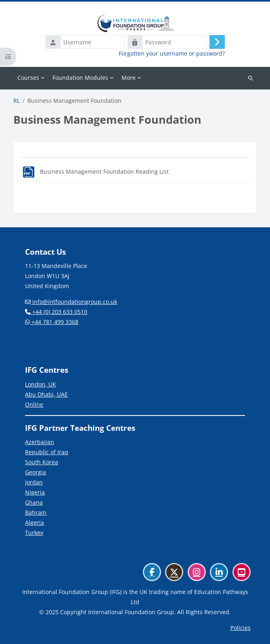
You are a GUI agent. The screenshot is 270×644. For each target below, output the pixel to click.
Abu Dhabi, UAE (46, 394)
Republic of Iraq (47, 452)
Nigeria (35, 492)
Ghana (34, 502)
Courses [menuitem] (28, 78)
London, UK (41, 384)
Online (34, 404)
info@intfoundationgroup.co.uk (71, 302)
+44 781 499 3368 (52, 322)
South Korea (42, 462)
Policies (241, 628)
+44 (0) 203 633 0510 (56, 312)
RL (17, 101)
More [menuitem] (129, 78)
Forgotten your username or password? (172, 54)
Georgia (36, 472)
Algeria (35, 522)
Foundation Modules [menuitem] (80, 78)
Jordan (34, 482)
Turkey (34, 533)
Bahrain (36, 512)
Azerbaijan (40, 442)
